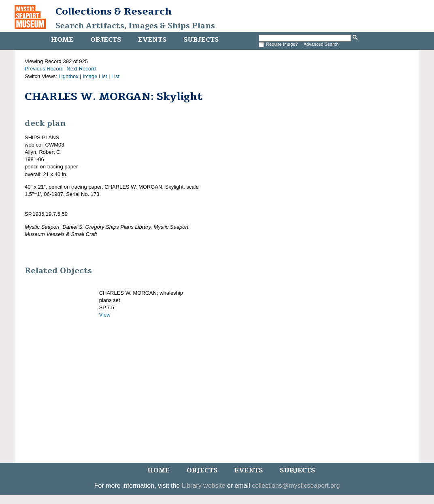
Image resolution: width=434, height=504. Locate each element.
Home (62, 40)
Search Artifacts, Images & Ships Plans (135, 26)
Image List (95, 76)
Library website (204, 486)
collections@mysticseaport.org (296, 486)
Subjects (201, 40)
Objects (106, 40)
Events (152, 40)
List (115, 76)
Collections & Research (114, 11)
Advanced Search (321, 44)
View (105, 315)
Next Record (81, 69)
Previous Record (44, 69)
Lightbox (69, 76)
